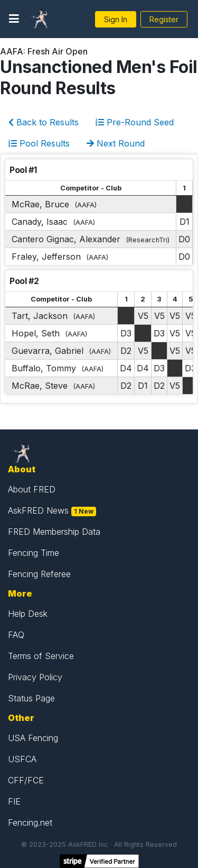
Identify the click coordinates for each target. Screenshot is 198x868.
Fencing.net (30, 823)
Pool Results (39, 143)
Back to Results (44, 122)
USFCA (22, 759)
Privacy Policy (35, 677)
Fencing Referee (39, 574)
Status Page (31, 698)
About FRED (32, 489)
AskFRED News (38, 510)
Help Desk (28, 614)
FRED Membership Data (54, 532)
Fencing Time (34, 553)
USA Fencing (33, 738)
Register (164, 19)
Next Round (116, 143)
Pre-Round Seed (135, 122)
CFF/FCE (26, 780)
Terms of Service (41, 656)
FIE (14, 801)
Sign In (116, 19)
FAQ (16, 635)
